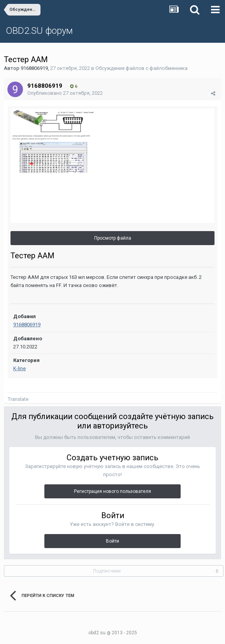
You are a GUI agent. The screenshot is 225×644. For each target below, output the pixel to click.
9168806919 (34, 68)
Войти (112, 541)
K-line (19, 368)
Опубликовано (65, 93)
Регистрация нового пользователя (112, 491)
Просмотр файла (113, 238)
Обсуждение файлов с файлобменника (142, 68)
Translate (18, 399)
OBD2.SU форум (39, 31)
